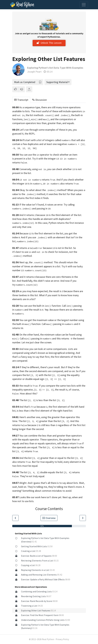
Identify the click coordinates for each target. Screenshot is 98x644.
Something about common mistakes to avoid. (47, 491)
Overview (49, 518)
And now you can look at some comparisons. (43, 349)
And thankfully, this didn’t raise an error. (38, 281)
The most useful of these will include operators (58, 111)
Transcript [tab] (21, 100)
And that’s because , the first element (43, 407)
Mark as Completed (25, 82)
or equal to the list (69, 458)
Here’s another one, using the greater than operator (47, 417)
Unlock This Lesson (49, 43)
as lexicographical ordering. (60, 353)
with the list (49, 375)
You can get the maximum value (37, 320)
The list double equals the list (41, 472)
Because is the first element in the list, (42, 233)
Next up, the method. (36, 262)
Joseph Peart (34, 72)
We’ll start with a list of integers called (45, 140)
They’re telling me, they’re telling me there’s (51, 487)
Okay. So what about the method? (43, 190)
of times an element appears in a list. (41, 266)
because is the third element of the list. (59, 215)
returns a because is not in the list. (46, 248)
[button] (15, 89)
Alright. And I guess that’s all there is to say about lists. (49, 483)
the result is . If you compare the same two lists (48, 386)
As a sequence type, (30, 107)
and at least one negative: (53, 144)
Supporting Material (57, 82)
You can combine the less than (36, 436)
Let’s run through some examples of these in (43, 130)
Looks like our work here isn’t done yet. (41, 497)
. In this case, (30, 223)
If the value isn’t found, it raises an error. (41, 205)
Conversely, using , (33, 169)
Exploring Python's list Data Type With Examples (55, 68)
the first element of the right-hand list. (52, 411)
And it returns (28, 215)
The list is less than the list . (42, 400)
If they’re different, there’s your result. (40, 367)
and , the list (23, 115)
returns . (38, 180)
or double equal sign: (44, 379)
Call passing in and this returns (46, 338)
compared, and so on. (64, 371)
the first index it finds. (37, 198)
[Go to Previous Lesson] (15, 518)
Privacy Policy (62, 639)
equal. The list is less (46, 447)
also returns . (61, 183)
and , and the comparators (56, 119)
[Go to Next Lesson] (83, 518)
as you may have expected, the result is (41, 291)
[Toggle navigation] (84, 5)
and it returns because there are (37, 277)
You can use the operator (34, 155)
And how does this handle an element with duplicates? (41, 219)
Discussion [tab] (39, 100)
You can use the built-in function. (40, 306)
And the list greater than (37, 458)
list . (64, 421)
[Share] (29, 89)
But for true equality (43, 462)
